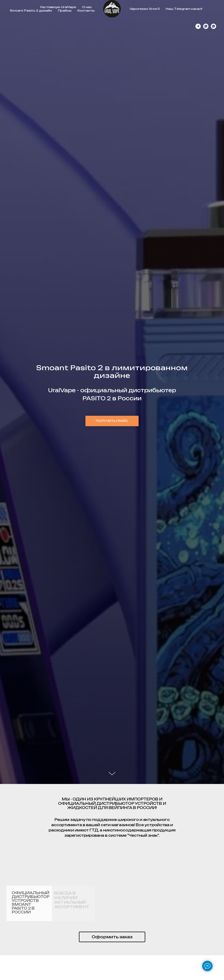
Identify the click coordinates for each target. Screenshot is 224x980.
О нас (87, 7)
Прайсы (65, 11)
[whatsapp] (206, 26)
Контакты (86, 11)
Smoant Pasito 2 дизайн (31, 11)
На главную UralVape (58, 7)
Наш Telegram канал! (184, 9)
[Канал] (198, 26)
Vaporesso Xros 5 (145, 9)
